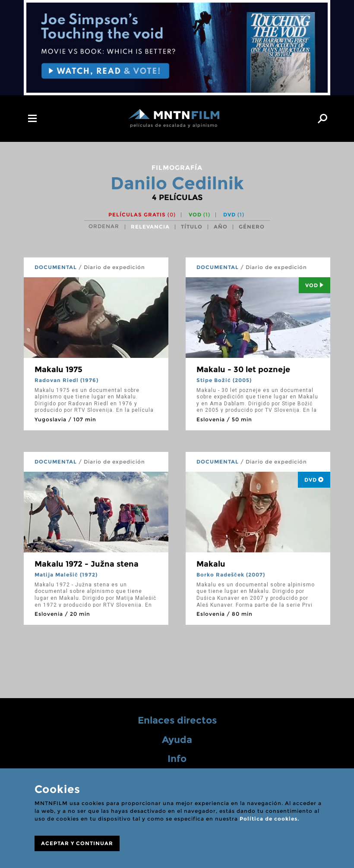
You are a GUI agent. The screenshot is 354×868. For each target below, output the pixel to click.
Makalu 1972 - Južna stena (87, 564)
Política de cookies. (269, 819)
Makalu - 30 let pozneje (243, 370)
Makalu (211, 564)
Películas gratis (142, 215)
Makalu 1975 (58, 370)
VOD (199, 215)
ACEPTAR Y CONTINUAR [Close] (77, 843)
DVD (234, 215)
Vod (314, 285)
